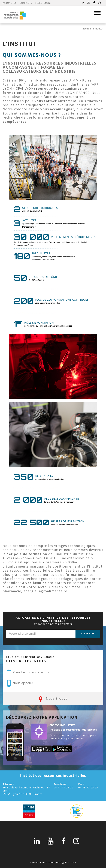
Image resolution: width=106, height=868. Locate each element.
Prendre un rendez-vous (28, 672)
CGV (73, 863)
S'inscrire (88, 634)
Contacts (26, 3)
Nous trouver (53, 699)
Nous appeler (20, 683)
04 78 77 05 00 (63, 787)
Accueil (87, 29)
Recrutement (43, 3)
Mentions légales (58, 863)
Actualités (10, 3)
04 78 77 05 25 (88, 787)
